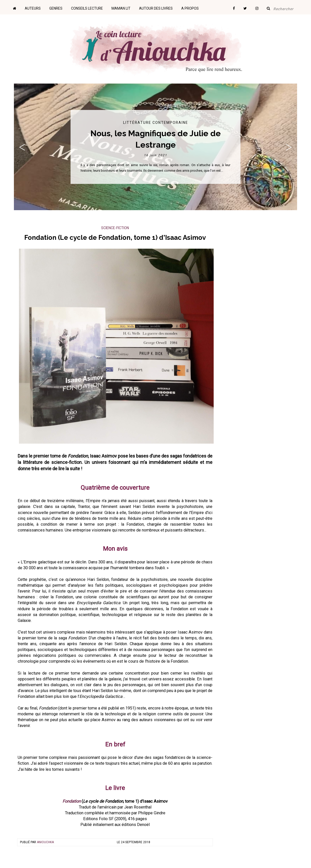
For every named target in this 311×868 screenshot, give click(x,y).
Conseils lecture (87, 8)
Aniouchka (45, 842)
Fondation (72, 801)
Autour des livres (156, 8)
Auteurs (33, 8)
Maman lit (121, 8)
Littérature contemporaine (156, 123)
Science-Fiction (115, 228)
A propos (190, 8)
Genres (56, 8)
